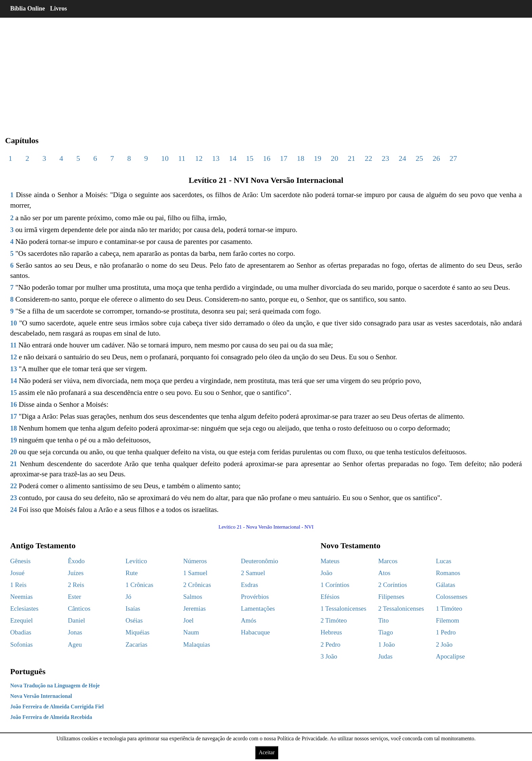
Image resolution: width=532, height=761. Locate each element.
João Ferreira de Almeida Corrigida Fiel (57, 707)
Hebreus (331, 632)
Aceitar (267, 752)
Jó (128, 597)
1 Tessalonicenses (344, 608)
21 (351, 158)
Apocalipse (450, 656)
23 (385, 158)
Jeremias (194, 608)
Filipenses (391, 597)
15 (250, 158)
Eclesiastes (24, 608)
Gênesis (20, 561)
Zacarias (136, 644)
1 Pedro (446, 632)
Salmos (193, 597)
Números (195, 561)
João (327, 573)
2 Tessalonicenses (401, 608)
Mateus (330, 561)
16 (267, 158)
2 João (444, 644)
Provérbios (255, 597)
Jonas (75, 632)
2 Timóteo (334, 620)
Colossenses (452, 597)
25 (419, 158)
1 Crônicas (139, 585)
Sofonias (22, 644)
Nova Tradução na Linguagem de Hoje (55, 686)
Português (28, 671)
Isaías (133, 608)
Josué (17, 573)
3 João (329, 656)
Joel (188, 620)
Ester (74, 597)
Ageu (75, 644)
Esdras (250, 585)
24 (402, 158)
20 (335, 158)
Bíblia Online (28, 8)
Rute (132, 573)
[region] (266, 71)
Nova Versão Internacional (41, 696)
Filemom (448, 620)
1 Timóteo (449, 608)
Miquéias (138, 632)
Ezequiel (21, 620)
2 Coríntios (393, 585)
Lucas (444, 561)
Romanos (448, 573)
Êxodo (76, 561)
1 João (387, 644)
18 (301, 158)
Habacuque (255, 632)
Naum (191, 632)
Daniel (77, 620)
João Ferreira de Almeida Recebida (51, 717)
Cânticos (79, 608)
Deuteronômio (260, 561)
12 (199, 158)
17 (284, 158)
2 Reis (76, 585)
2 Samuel (253, 573)
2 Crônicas (197, 585)
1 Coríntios (335, 585)
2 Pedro (331, 644)
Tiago (386, 632)
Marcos (388, 561)
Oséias (134, 620)
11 (182, 158)
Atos (384, 573)
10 (165, 158)
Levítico (136, 561)
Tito (384, 620)
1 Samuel (195, 573)
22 (368, 158)
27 (453, 158)
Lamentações (258, 608)
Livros (59, 8)
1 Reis (18, 585)
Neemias (21, 597)
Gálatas (446, 585)
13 (216, 158)
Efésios (330, 597)
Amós (249, 620)
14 (233, 158)
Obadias (21, 632)
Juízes (76, 573)
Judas (385, 656)
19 (318, 158)
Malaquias (197, 644)
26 (436, 158)
